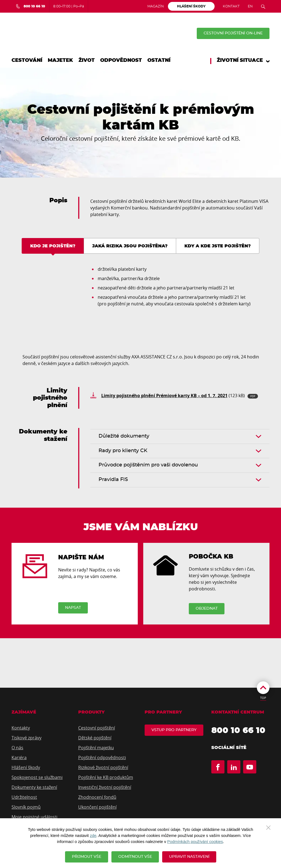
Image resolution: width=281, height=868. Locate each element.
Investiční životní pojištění (105, 787)
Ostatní (159, 60)
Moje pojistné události (34, 817)
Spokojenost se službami (37, 778)
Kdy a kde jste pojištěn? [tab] (218, 246)
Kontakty (21, 728)
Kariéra (19, 758)
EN (250, 6)
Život (87, 60)
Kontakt (231, 6)
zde (93, 836)
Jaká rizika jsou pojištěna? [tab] (130, 246)
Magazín (156, 6)
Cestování (27, 60)
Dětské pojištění (95, 738)
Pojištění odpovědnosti (102, 758)
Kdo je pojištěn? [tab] (53, 246)
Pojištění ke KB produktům (106, 778)
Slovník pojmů (26, 807)
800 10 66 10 (238, 731)
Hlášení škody (26, 768)
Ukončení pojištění (97, 807)
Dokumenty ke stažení (34, 787)
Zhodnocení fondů (97, 797)
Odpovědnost (121, 60)
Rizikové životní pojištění (103, 768)
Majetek (60, 60)
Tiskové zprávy (26, 738)
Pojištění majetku (96, 748)
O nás (17, 748)
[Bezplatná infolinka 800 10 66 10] (30, 6)
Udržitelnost (24, 797)
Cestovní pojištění (97, 728)
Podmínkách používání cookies (195, 842)
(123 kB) (180, 396)
